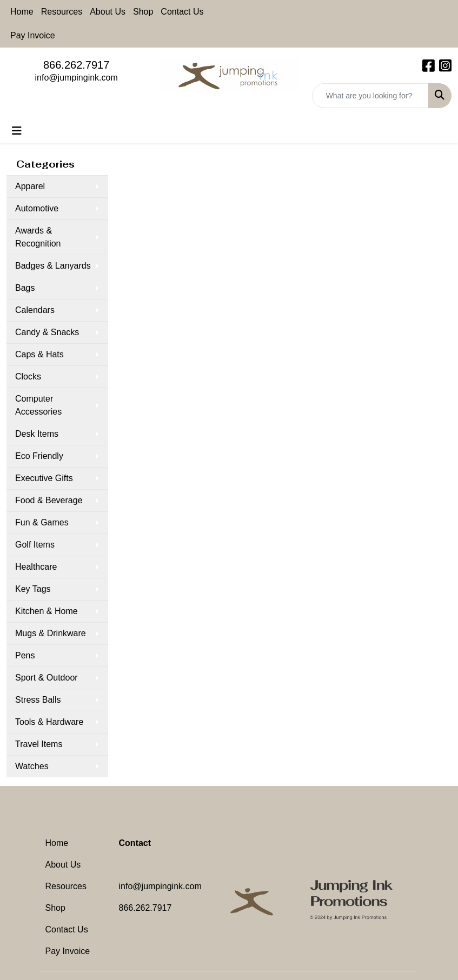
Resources (62, 12)
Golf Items (35, 545)
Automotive (37, 208)
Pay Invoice (33, 35)
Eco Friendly (39, 456)
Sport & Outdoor (47, 678)
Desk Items (37, 434)
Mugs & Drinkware (51, 633)
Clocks (28, 376)
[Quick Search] (370, 96)
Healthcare (36, 567)
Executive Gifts (44, 478)
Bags (25, 288)
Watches (32, 766)
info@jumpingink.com (77, 78)
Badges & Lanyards (53, 266)
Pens (25, 655)
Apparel (30, 186)
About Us (108, 12)
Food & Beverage (49, 500)
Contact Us (182, 12)
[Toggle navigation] (17, 131)
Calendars (35, 310)
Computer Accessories (38, 405)
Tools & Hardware (49, 722)
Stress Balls (38, 700)
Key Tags (33, 589)
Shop (143, 12)
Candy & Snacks (47, 332)
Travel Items (39, 744)
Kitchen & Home (47, 611)
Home (22, 12)
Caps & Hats (39, 354)
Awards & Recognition (38, 237)
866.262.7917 (76, 65)
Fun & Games (42, 522)
